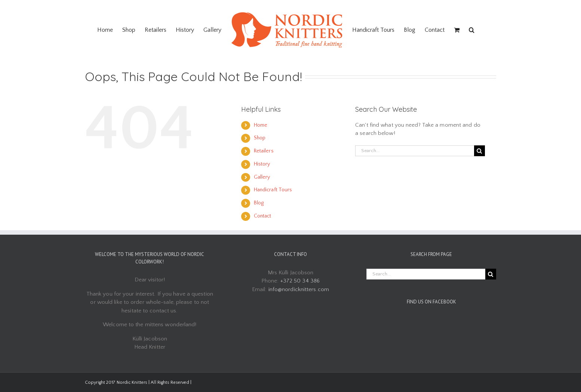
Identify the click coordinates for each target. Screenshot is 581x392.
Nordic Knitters (132, 382)
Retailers (264, 151)
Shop (260, 138)
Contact (263, 216)
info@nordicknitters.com (299, 289)
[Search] (472, 30)
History (262, 164)
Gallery (262, 177)
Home (261, 125)
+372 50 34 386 (300, 281)
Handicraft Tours (273, 190)
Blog (259, 203)
